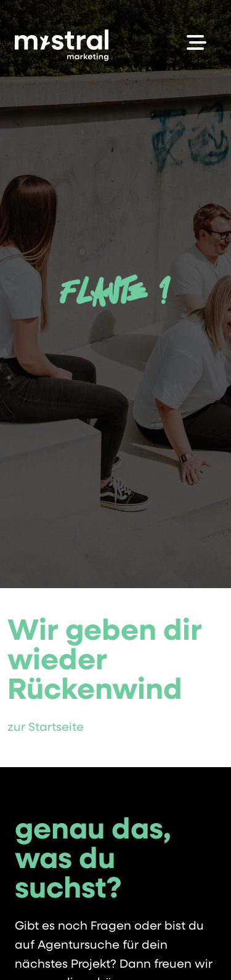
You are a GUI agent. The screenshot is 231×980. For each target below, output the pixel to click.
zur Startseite (46, 728)
